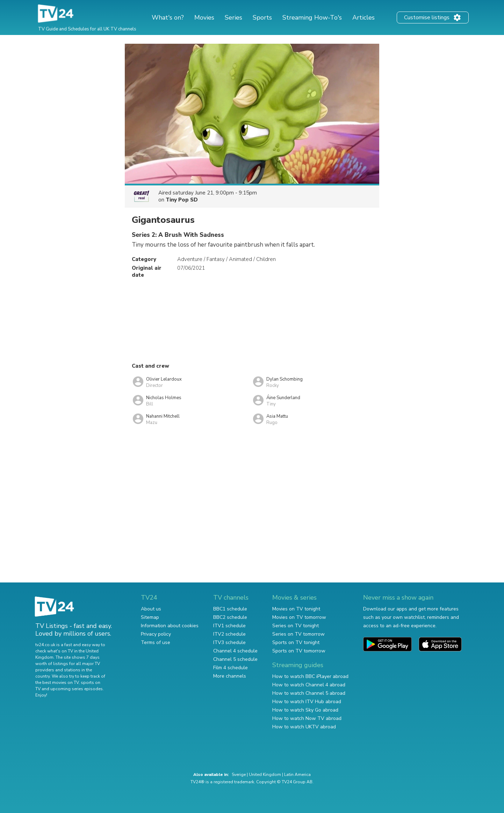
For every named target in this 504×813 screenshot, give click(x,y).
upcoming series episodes (77, 689)
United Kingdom (265, 775)
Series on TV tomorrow (298, 634)
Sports (262, 17)
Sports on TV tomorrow (299, 651)
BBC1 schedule (230, 609)
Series (233, 17)
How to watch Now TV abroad (307, 718)
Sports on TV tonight (296, 642)
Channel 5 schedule (235, 659)
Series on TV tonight (296, 626)
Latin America (297, 775)
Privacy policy (156, 634)
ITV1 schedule (229, 626)
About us (151, 609)
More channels (230, 676)
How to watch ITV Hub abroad (307, 702)
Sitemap (150, 617)
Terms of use (156, 642)
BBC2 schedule (230, 617)
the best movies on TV (57, 683)
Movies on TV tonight (296, 609)
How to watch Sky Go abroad (305, 710)
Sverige (239, 775)
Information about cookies (170, 626)
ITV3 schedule (229, 642)
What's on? (168, 17)
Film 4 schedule (231, 668)
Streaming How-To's (312, 17)
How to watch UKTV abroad (304, 727)
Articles (363, 17)
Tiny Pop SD (182, 200)
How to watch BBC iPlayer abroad (310, 676)
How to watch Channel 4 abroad (309, 685)
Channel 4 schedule (235, 651)
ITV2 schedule (229, 634)
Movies (204, 17)
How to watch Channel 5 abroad (309, 693)
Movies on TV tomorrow (299, 617)
